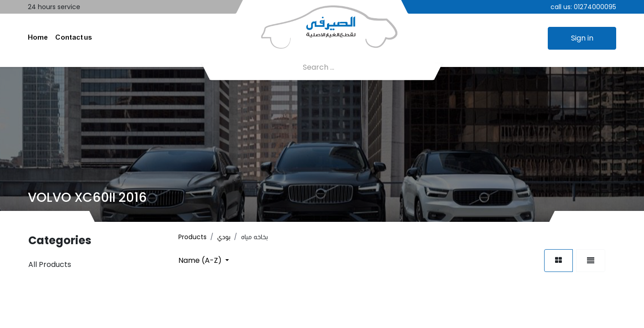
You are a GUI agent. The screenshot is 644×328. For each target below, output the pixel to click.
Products (192, 238)
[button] (204, 261)
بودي (224, 238)
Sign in (582, 38)
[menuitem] (38, 39)
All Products (50, 265)
